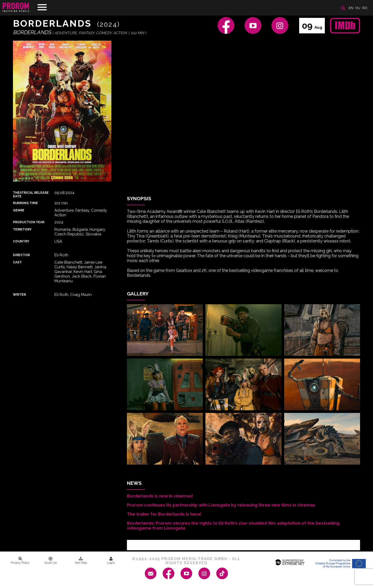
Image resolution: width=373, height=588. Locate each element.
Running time (25, 203)
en (351, 8)
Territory (22, 229)
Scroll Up (51, 561)
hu (358, 8)
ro (365, 8)
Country (21, 241)
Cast (17, 262)
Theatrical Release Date (31, 195)
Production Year (29, 222)
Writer (19, 295)
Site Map (81, 561)
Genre (19, 210)
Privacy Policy (20, 561)
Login (111, 561)
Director (21, 255)
